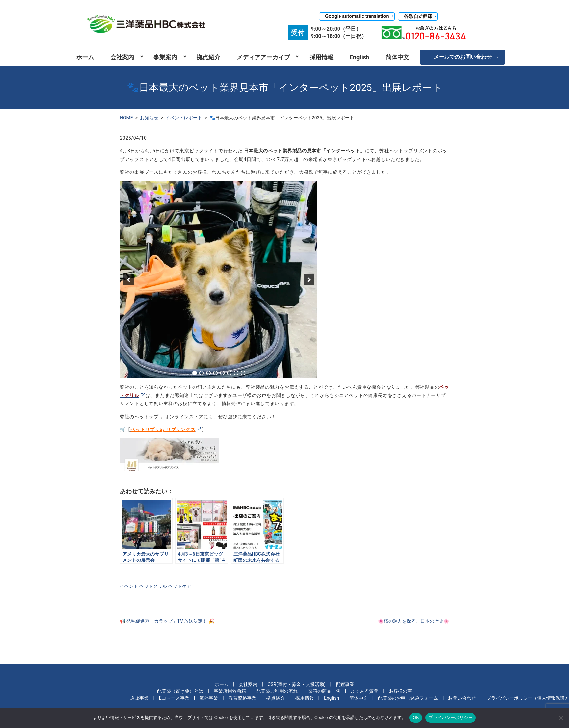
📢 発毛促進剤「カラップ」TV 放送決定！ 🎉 (167, 621)
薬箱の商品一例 (324, 691)
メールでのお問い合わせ (463, 57)
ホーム (85, 57)
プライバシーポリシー (451, 718)
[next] (309, 280)
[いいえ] (561, 718)
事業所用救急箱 (230, 691)
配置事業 (345, 684)
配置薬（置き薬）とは (180, 691)
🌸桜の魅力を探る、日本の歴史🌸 (414, 621)
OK (416, 718)
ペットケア (180, 586)
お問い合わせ (462, 698)
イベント (129, 586)
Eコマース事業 (174, 698)
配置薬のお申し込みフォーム (408, 698)
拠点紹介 (208, 57)
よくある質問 (365, 691)
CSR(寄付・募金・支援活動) (297, 684)
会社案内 (122, 57)
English (359, 57)
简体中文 (397, 57)
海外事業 (209, 698)
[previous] (128, 280)
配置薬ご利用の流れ (277, 691)
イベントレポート (184, 118)
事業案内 (165, 57)
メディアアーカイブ (263, 57)
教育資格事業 (242, 698)
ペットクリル (153, 586)
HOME (126, 118)
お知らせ (149, 118)
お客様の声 (400, 691)
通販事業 (139, 698)
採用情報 (321, 57)
